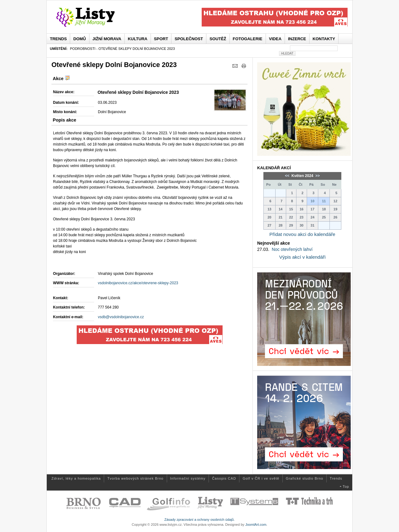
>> (317, 176)
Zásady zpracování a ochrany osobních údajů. (199, 520)
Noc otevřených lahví (292, 249)
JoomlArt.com (256, 525)
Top (346, 486)
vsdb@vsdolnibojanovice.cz (121, 317)
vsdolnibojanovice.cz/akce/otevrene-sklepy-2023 (138, 283)
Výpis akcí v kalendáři (303, 257)
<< (288, 176)
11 (324, 201)
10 (312, 201)
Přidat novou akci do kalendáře (302, 234)
